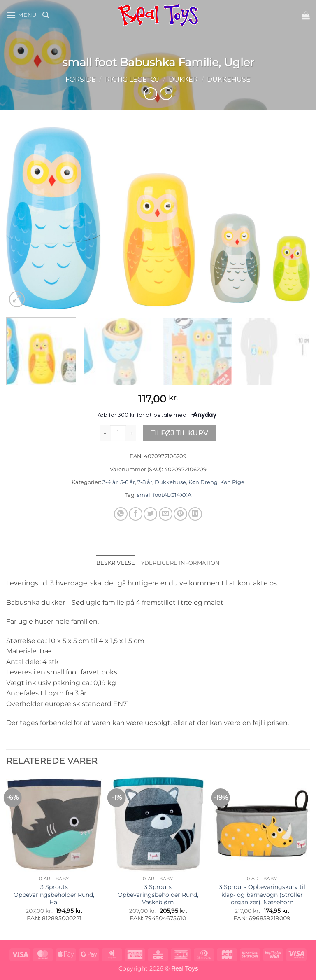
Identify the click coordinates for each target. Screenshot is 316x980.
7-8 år (145, 482)
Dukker (183, 79)
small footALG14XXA (164, 495)
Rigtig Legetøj (132, 79)
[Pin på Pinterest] (180, 514)
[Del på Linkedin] (195, 514)
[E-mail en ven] (166, 514)
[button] (21, 15)
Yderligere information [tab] (181, 563)
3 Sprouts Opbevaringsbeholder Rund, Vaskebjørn (158, 895)
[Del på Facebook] (136, 514)
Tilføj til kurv (180, 433)
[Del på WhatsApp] (121, 514)
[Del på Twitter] (150, 514)
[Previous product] (166, 94)
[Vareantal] (118, 433)
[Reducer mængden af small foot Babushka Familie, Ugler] (105, 433)
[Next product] (150, 94)
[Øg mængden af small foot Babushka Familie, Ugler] (131, 433)
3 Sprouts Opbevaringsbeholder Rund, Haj (54, 895)
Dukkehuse (229, 79)
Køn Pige (232, 482)
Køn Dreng (203, 482)
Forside (81, 79)
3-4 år (110, 482)
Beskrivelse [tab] (116, 563)
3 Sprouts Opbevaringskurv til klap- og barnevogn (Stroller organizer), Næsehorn (262, 895)
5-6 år (128, 482)
